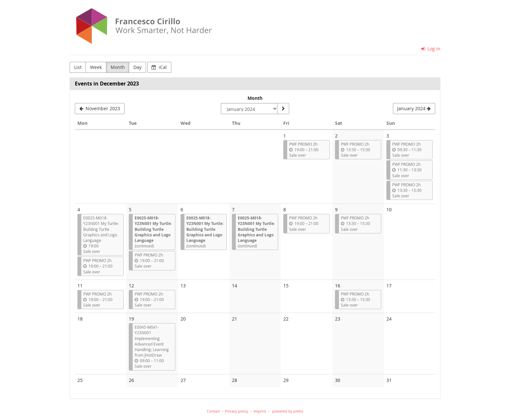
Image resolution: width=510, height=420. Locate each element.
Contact (213, 411)
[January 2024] (414, 109)
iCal (159, 67)
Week (96, 67)
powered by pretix (288, 411)
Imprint (260, 411)
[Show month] (283, 109)
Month (118, 67)
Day (137, 67)
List (78, 67)
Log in (431, 49)
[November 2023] (100, 109)
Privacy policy (237, 411)
